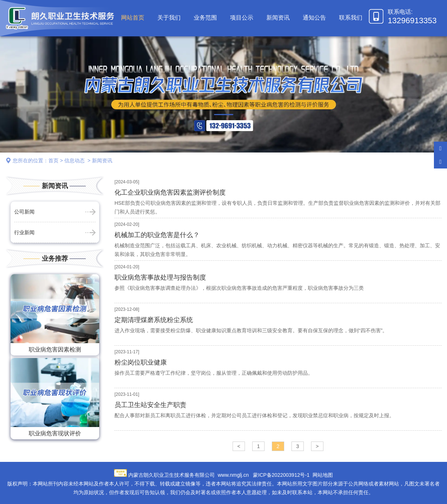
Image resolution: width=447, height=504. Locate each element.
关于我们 (169, 18)
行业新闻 (24, 232)
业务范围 (205, 18)
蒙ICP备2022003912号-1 (281, 475)
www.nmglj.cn (233, 475)
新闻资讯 (278, 18)
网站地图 (323, 475)
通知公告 (314, 18)
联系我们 (351, 18)
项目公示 (242, 18)
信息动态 (74, 160)
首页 (53, 160)
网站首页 (133, 18)
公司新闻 (24, 212)
